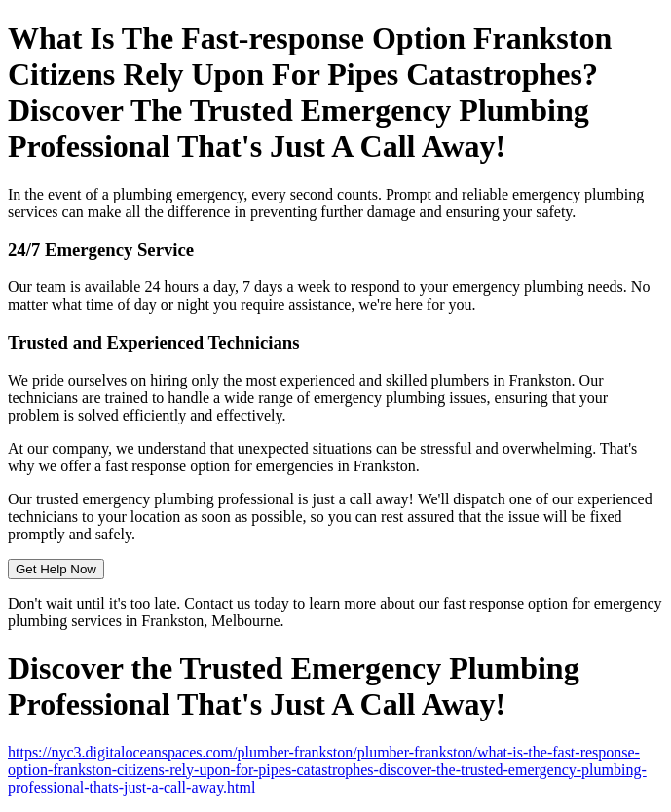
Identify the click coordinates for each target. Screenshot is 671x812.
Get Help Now (56, 569)
